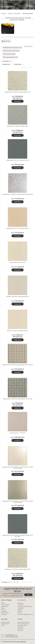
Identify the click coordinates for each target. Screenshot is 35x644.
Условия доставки (5, 622)
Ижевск (3, 608)
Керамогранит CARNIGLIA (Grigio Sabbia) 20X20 (17, 569)
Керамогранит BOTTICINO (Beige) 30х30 (17, 228)
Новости (20, 613)
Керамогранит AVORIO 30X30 (18, 262)
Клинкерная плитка (22, 625)
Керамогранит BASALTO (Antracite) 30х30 (18, 160)
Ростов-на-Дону (5, 613)
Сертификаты (21, 608)
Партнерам (20, 603)
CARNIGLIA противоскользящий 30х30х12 (17, 297)
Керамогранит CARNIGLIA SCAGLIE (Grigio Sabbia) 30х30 (18, 194)
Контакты (20, 611)
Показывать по (5, 582)
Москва (3, 603)
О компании (22, 600)
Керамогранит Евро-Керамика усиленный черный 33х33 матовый (17, 536)
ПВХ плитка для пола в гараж (11, 51)
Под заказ (18, 101)
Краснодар (4, 611)
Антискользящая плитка (23, 624)
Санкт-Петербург (5, 605)
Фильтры (6, 41)
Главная (3, 13)
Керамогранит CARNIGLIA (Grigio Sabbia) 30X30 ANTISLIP (17, 365)
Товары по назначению (14, 13)
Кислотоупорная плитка (23, 622)
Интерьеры (20, 630)
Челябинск (4, 614)
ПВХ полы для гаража (9, 54)
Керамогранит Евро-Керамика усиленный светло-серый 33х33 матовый (18, 468)
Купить (18, 440)
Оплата (3, 625)
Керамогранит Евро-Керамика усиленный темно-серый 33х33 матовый (17, 502)
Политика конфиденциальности (25, 614)
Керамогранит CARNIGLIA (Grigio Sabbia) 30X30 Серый (18, 399)
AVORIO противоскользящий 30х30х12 (18, 331)
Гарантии (20, 610)
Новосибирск (4, 606)
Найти (28, 595)
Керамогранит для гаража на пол (12, 47)
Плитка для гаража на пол (10, 57)
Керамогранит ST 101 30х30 (18, 433)
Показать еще (29, 46)
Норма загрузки (5, 624)
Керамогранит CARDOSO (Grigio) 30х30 (18, 126)
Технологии (20, 605)
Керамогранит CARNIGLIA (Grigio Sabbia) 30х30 (18, 92)
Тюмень (3, 610)
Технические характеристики (25, 606)
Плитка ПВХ (20, 627)
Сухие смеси (21, 629)
